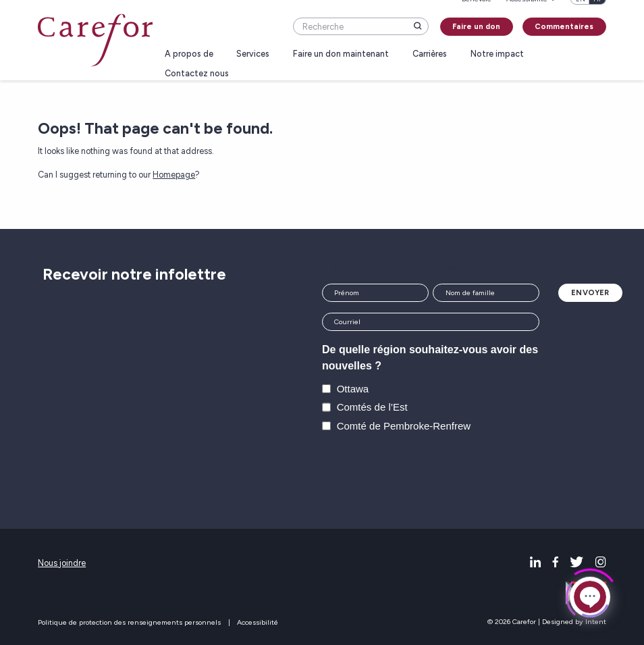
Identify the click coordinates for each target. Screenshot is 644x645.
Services (253, 54)
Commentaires (564, 26)
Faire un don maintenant (341, 54)
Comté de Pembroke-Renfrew (404, 426)
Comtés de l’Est (372, 407)
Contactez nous (197, 74)
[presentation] (425, 472)
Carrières (430, 54)
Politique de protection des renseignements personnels (129, 622)
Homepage (174, 175)
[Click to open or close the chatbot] (590, 595)
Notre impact (497, 54)
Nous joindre (62, 563)
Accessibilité (258, 622)
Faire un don (476, 26)
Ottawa (353, 389)
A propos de (189, 54)
